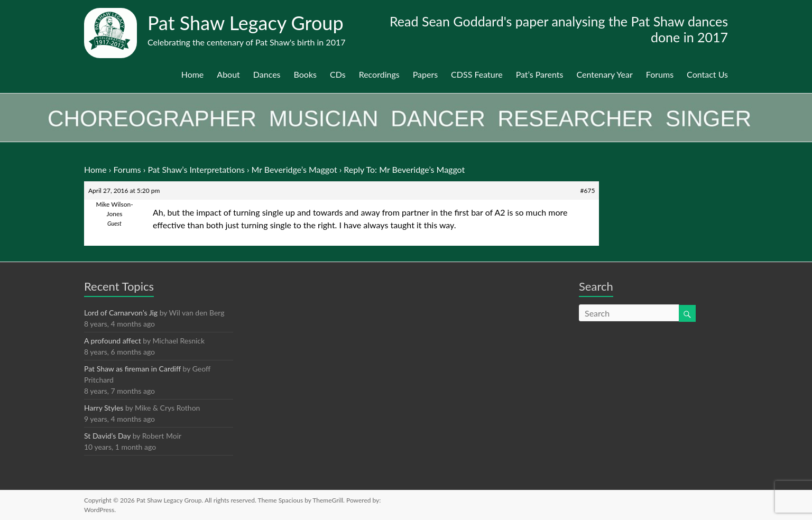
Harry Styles (104, 408)
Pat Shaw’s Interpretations (196, 169)
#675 (588, 191)
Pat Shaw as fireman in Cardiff (132, 369)
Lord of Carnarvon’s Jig (121, 313)
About (228, 74)
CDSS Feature (477, 74)
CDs (338, 74)
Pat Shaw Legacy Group (246, 23)
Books (305, 74)
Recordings (379, 74)
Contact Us (707, 74)
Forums (660, 74)
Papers (425, 74)
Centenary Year (604, 74)
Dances (267, 74)
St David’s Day (107, 436)
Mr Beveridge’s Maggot (294, 169)
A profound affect (113, 341)
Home (193, 74)
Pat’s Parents (540, 74)
